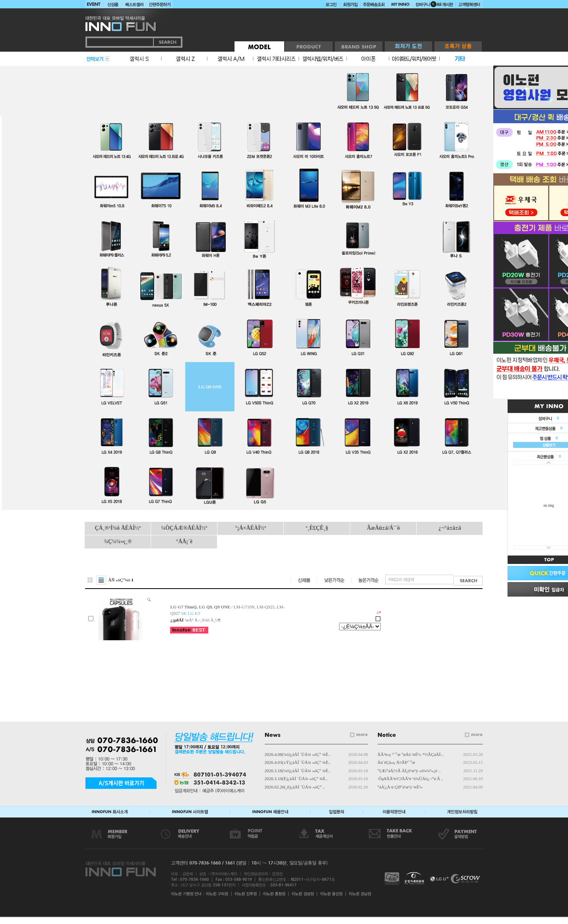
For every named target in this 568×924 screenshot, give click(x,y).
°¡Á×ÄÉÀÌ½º (250, 528)
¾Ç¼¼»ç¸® (118, 541)
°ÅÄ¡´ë (184, 541)
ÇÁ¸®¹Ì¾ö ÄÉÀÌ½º (118, 528)
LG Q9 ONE (210, 387)
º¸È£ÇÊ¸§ (317, 528)
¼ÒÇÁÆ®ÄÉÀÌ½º (184, 528)
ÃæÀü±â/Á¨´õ (383, 528)
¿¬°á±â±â (450, 528)
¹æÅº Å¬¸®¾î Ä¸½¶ (202, 620)
